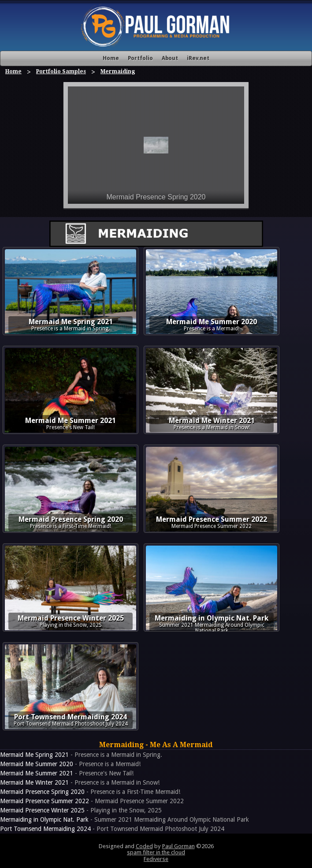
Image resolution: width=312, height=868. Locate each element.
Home (111, 58)
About (170, 58)
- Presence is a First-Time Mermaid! (90, 792)
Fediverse (156, 859)
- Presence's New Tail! (67, 773)
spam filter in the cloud (156, 852)
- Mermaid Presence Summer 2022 (92, 801)
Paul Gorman (178, 846)
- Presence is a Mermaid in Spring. (81, 755)
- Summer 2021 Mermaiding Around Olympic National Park (124, 819)
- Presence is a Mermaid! (70, 764)
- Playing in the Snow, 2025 (81, 810)
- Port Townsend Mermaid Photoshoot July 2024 (112, 829)
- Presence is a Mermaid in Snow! (80, 782)
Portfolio (140, 58)
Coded (144, 846)
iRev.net (198, 58)
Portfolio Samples (61, 71)
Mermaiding (118, 71)
